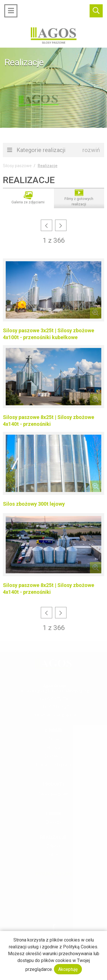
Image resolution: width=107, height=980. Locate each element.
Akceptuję (68, 969)
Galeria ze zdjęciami (28, 198)
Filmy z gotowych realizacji (79, 198)
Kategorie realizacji (53, 150)
